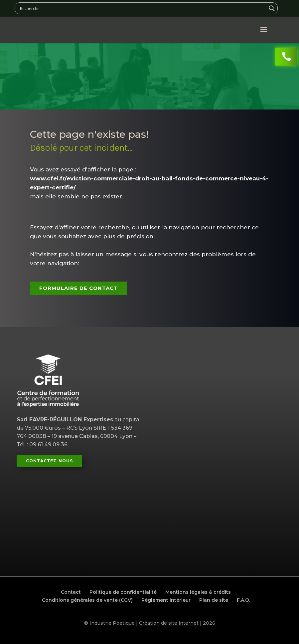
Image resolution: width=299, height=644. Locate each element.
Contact (71, 592)
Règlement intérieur (166, 600)
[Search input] (142, 8)
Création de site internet (169, 623)
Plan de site (214, 600)
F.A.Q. (243, 600)
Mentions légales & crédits (198, 592)
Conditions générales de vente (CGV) (87, 600)
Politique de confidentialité (123, 592)
